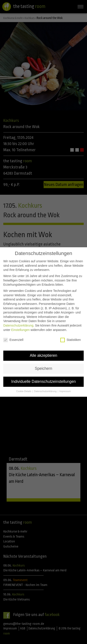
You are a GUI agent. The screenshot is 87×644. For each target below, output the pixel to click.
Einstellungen (20, 324)
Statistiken (71, 334)
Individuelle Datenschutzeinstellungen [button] (43, 376)
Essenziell (13, 334)
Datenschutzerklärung (18, 319)
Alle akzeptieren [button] (43, 350)
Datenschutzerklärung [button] (46, 385)
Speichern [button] (43, 363)
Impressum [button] (65, 385)
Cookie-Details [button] (24, 385)
